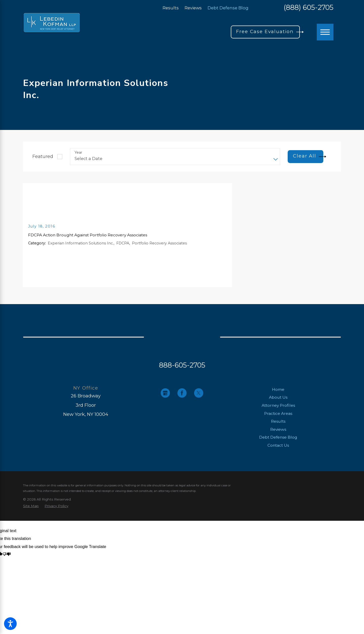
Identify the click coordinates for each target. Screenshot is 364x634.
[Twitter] (199, 393)
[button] (10, 624)
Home (278, 389)
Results (171, 8)
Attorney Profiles (278, 405)
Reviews (193, 8)
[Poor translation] (7, 554)
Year (78, 153)
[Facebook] (182, 393)
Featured (43, 156)
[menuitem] (278, 390)
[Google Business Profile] (165, 393)
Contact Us (278, 445)
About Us (278, 397)
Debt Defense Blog (228, 8)
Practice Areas (278, 413)
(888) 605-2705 (309, 8)
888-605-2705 (182, 365)
